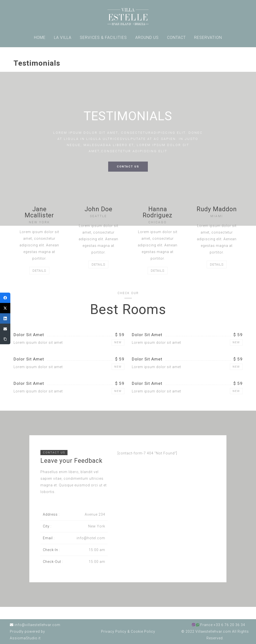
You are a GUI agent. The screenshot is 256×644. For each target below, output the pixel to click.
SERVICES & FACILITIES (103, 37)
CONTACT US (128, 167)
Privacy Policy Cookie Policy (128, 631)
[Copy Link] (5, 339)
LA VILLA (63, 37)
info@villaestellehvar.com (37, 625)
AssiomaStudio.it (25, 638)
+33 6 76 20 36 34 (229, 625)
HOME (40, 37)
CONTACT (176, 37)
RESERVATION (208, 37)
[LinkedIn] (5, 318)
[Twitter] (5, 308)
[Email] (5, 329)
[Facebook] (5, 298)
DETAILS (39, 271)
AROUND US (147, 37)
